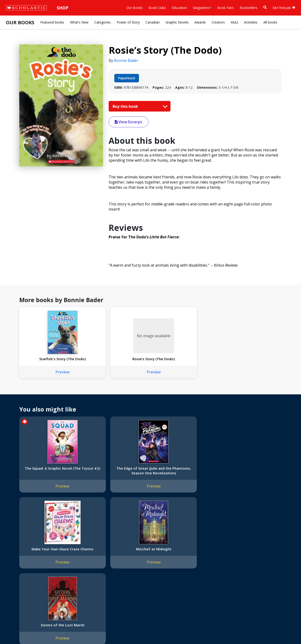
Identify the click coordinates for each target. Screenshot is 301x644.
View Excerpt (129, 122)
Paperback (127, 78)
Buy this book (139, 106)
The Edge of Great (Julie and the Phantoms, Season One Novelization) (97, 478)
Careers (14, 590)
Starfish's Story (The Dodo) (44, 361)
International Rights (80, 544)
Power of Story (128, 22)
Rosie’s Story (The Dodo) (97, 361)
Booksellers (249, 8)
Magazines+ (202, 8)
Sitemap (15, 630)
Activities (251, 22)
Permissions (74, 550)
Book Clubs (157, 8)
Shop (63, 8)
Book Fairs (226, 8)
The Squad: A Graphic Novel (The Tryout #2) (44, 475)
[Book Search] (265, 7)
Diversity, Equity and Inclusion (31, 561)
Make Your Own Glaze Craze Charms (150, 475)
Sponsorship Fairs (22, 578)
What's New (79, 22)
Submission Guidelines (25, 595)
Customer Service (160, 552)
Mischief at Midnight (203, 473)
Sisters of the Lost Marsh (256, 475)
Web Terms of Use (63, 630)
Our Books (135, 8)
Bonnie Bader (126, 60)
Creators (218, 22)
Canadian (153, 22)
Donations (16, 573)
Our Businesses (20, 556)
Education (179, 8)
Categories (103, 22)
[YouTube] (166, 545)
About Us (16, 544)
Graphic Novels (177, 22)
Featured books (52, 22)
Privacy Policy (35, 630)
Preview (44, 377)
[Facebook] (158, 545)
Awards (200, 22)
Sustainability (18, 584)
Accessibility (18, 567)
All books (270, 22)
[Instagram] (149, 545)
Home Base (121, 544)
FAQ (68, 556)
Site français (284, 8)
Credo (13, 550)
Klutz (234, 22)
